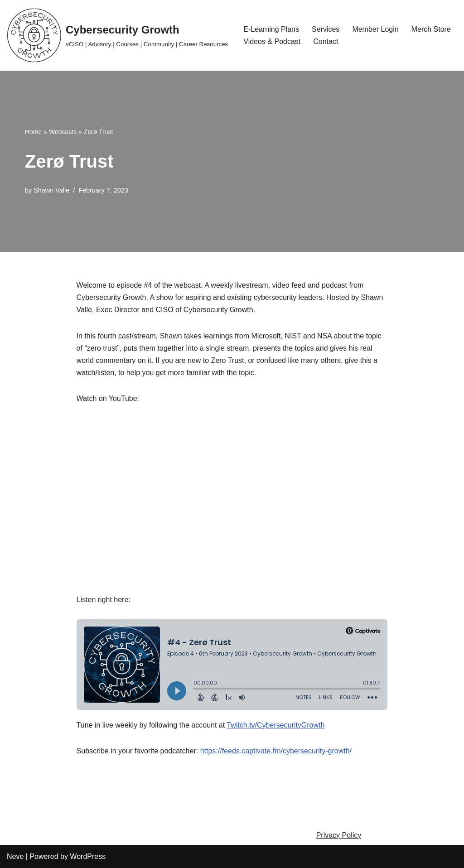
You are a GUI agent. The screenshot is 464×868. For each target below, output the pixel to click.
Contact (326, 41)
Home (33, 132)
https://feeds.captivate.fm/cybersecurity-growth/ (276, 751)
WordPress (88, 856)
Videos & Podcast (272, 41)
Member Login (375, 29)
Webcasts (63, 132)
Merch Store (431, 29)
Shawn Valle (51, 190)
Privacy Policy (339, 835)
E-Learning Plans (271, 29)
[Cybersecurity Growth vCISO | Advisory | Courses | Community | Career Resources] (117, 35)
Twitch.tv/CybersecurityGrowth (275, 725)
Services (326, 29)
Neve (15, 856)
